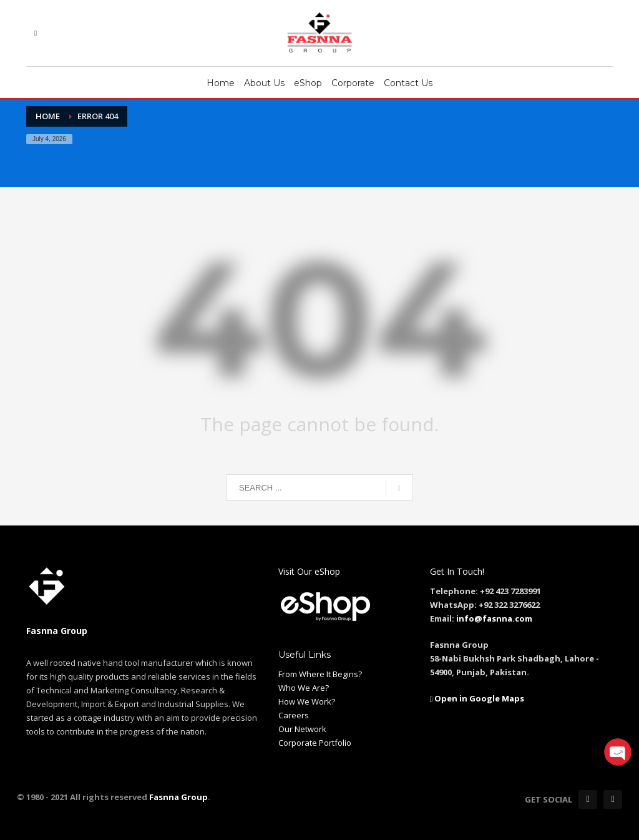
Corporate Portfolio (315, 743)
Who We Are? (304, 688)
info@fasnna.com (494, 618)
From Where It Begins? (320, 674)
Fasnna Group (178, 797)
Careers (294, 715)
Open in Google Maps (477, 698)
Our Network (302, 729)
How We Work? (307, 701)
